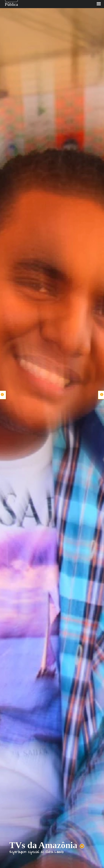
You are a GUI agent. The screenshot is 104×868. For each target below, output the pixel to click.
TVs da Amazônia (43, 845)
